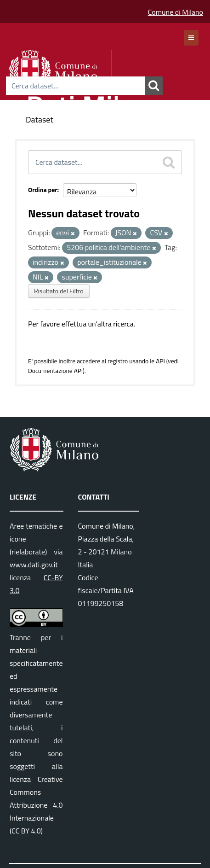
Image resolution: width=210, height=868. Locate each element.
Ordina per (43, 189)
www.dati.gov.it (34, 565)
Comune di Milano (176, 12)
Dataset (40, 119)
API (160, 361)
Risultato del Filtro (59, 291)
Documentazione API (55, 371)
